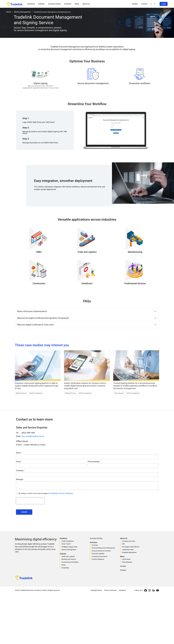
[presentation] (30, 501)
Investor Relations (98, 559)
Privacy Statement (110, 590)
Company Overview (129, 541)
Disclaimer (123, 590)
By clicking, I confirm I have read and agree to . (46, 493)
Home (9, 12)
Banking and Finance (69, 559)
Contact (144, 4)
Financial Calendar (98, 554)
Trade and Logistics (68, 556)
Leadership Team (128, 550)
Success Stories (54, 4)
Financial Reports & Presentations (103, 548)
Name (19, 453)
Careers (135, 4)
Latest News (126, 559)
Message (20, 479)
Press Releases (127, 562)
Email (18, 462)
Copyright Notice (96, 590)
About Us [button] (86, 4)
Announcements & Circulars (101, 551)
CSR (123, 544)
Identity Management (22, 12)
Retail (63, 565)
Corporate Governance (99, 556)
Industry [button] (41, 4)
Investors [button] (68, 4)
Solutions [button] (31, 4)
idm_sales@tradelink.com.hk (33, 436)
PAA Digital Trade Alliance (131, 547)
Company (20, 470)
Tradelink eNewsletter (129, 552)
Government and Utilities (70, 562)
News (77, 4)
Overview (95, 545)
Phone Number (94, 462)
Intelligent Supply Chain (70, 547)
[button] (151, 4)
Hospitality (65, 568)
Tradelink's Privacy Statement (61, 493)
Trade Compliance (68, 541)
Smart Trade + (66, 544)
